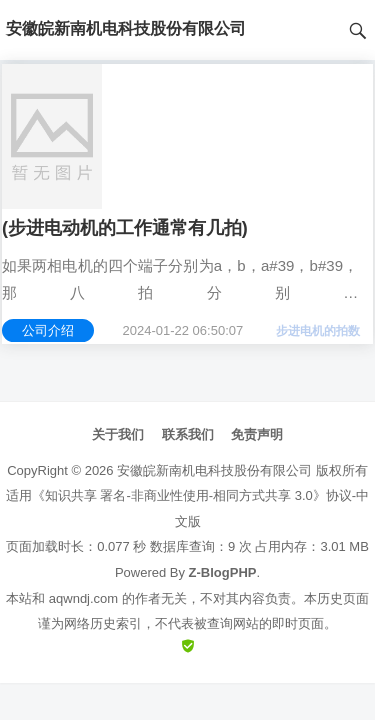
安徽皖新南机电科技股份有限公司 (214, 470)
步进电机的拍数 (318, 331)
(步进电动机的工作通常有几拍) (125, 228)
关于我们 (118, 434)
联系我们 (188, 434)
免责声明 (257, 434)
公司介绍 (48, 330)
